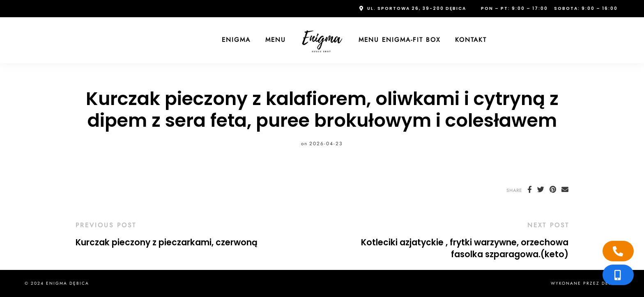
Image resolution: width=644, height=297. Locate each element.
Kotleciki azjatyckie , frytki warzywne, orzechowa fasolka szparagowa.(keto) (465, 248)
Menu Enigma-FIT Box (399, 40)
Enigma (236, 40)
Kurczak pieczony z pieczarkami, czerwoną (167, 242)
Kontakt (471, 40)
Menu (276, 40)
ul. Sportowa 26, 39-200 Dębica (417, 8)
